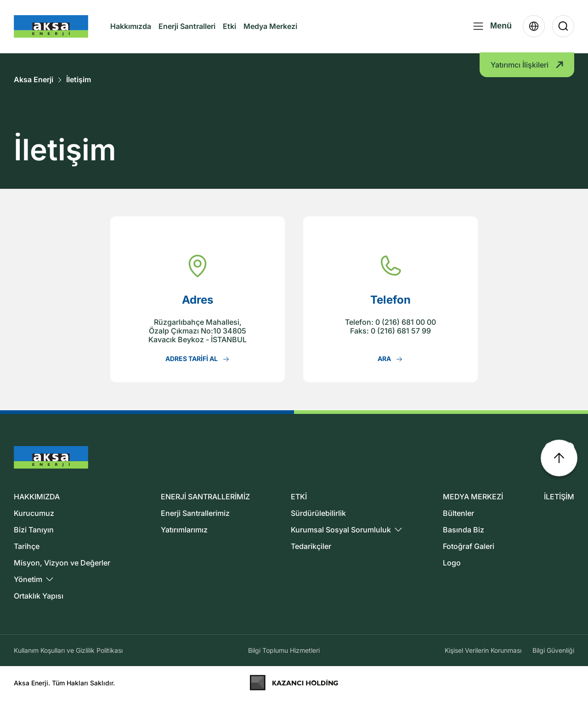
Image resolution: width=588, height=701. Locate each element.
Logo (452, 563)
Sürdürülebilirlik (318, 513)
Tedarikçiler (311, 546)
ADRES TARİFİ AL (198, 359)
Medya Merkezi (270, 34)
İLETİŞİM (559, 497)
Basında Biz (464, 530)
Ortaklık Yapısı (39, 596)
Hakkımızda (131, 34)
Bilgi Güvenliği (553, 650)
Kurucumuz (34, 513)
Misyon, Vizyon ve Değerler (62, 563)
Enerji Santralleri (187, 27)
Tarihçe (27, 546)
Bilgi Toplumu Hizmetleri (284, 650)
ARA (390, 359)
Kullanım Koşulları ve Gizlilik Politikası (68, 650)
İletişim (79, 80)
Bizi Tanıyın (34, 530)
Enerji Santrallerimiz (195, 513)
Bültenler (458, 513)
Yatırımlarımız (184, 530)
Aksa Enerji (34, 80)
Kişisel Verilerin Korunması (483, 650)
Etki (229, 27)
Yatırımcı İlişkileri (527, 66)
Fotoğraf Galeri (469, 546)
